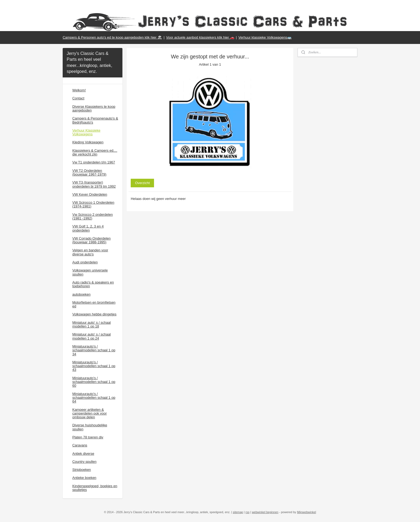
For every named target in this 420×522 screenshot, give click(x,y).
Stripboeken (82, 470)
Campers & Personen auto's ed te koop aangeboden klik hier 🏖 (112, 37)
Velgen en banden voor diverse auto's (90, 252)
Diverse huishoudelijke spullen (90, 427)
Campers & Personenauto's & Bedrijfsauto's (95, 120)
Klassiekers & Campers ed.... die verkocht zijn (95, 152)
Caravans (80, 445)
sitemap (238, 512)
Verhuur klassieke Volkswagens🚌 (265, 37)
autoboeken (81, 294)
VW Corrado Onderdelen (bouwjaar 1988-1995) (91, 240)
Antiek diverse (83, 454)
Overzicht (142, 183)
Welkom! (79, 90)
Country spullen (84, 462)
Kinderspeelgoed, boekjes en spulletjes (95, 488)
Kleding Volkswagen (88, 142)
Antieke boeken (84, 478)
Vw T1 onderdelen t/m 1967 (94, 162)
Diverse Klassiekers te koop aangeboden (94, 108)
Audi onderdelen (85, 262)
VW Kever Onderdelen (90, 194)
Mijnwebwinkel (307, 512)
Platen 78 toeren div (88, 437)
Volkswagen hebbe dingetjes (94, 314)
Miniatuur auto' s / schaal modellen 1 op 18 (91, 324)
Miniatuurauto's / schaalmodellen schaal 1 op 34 (94, 350)
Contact (78, 98)
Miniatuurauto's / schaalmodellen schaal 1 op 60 (94, 382)
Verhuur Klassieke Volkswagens (86, 132)
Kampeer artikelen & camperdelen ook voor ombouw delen (90, 413)
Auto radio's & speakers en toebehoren (93, 284)
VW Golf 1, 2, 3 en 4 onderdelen (88, 228)
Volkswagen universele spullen (90, 272)
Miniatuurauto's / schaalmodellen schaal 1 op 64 (94, 398)
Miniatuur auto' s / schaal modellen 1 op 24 (91, 336)
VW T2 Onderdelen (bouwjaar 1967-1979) (89, 172)
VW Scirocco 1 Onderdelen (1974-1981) (93, 204)
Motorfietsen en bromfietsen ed (94, 304)
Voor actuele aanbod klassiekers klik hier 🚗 (200, 37)
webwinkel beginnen (265, 512)
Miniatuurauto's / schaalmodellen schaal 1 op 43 (94, 366)
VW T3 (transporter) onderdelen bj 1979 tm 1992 (94, 184)
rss (247, 512)
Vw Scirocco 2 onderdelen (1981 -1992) (93, 216)
